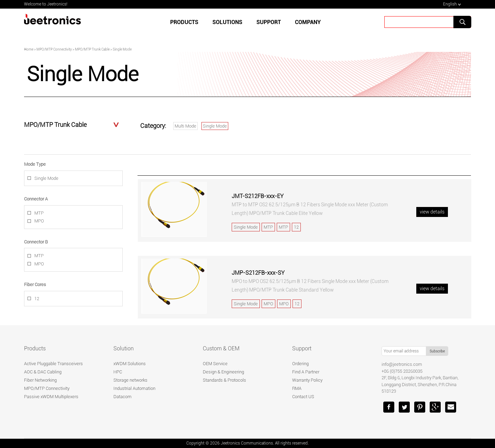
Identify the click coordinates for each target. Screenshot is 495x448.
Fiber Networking (40, 380)
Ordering (300, 364)
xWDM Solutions (130, 364)
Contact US (303, 397)
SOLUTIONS (227, 22)
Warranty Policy (307, 380)
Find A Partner (306, 372)
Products (184, 22)
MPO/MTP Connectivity (47, 388)
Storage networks (130, 380)
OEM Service (215, 364)
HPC (118, 372)
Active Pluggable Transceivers (53, 364)
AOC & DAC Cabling (43, 372)
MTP (39, 213)
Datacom (123, 397)
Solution (124, 348)
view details (432, 212)
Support (302, 348)
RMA (297, 388)
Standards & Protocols (224, 380)
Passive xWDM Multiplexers (51, 397)
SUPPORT (269, 22)
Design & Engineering (223, 372)
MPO (39, 221)
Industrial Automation (134, 388)
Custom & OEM (221, 348)
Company (308, 22)
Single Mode (215, 126)
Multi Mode (185, 126)
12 (37, 299)
